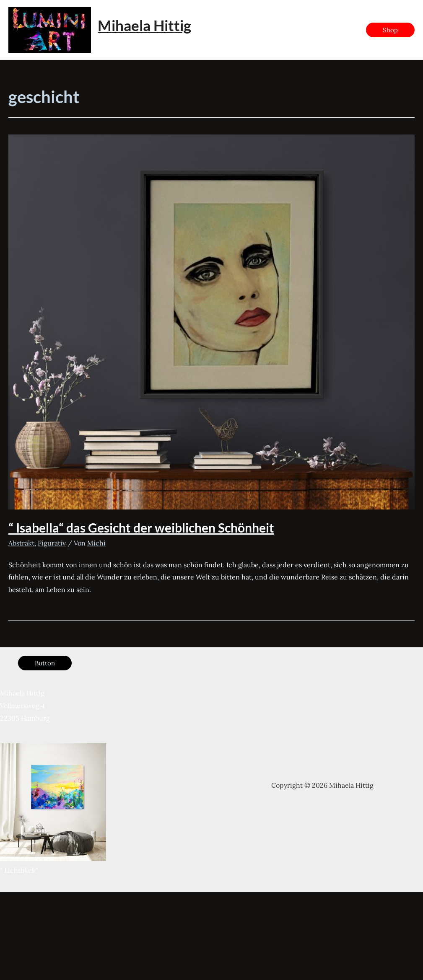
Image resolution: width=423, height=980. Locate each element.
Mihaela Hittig (144, 25)
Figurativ (52, 543)
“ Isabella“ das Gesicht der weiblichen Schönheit (141, 527)
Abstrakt (21, 543)
